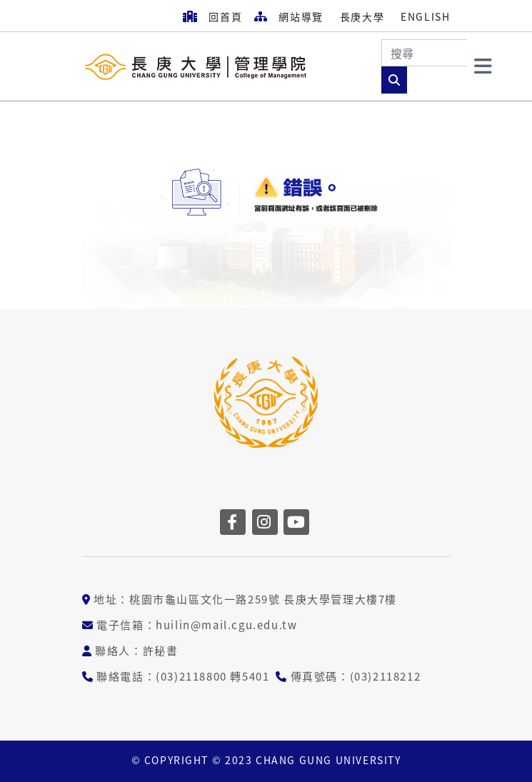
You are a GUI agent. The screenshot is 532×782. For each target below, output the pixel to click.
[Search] (424, 53)
